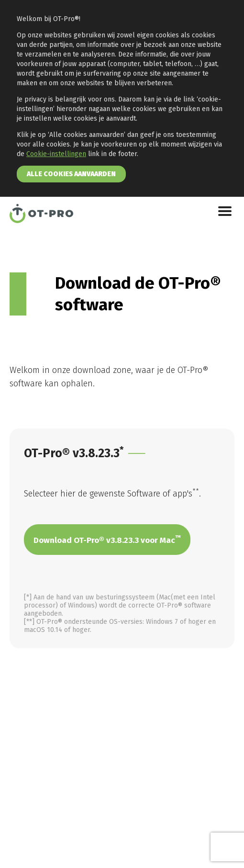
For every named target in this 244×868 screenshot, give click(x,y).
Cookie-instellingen (56, 154)
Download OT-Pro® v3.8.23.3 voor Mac (107, 540)
